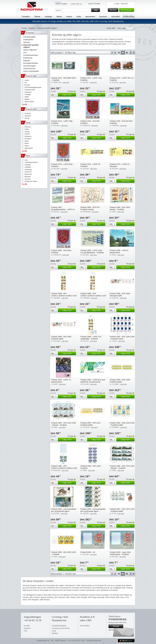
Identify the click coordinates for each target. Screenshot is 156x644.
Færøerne (28, 136)
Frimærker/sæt (30, 90)
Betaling (55, 633)
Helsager (28, 94)
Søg (97, 10)
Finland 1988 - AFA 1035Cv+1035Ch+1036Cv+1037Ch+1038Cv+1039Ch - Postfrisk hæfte (102, 296)
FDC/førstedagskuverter (33, 87)
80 (123, 53)
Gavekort (27, 628)
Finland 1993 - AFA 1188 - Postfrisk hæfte (120, 381)
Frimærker (26, 17)
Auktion (69, 17)
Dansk (58, 4)
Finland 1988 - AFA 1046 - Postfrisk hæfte (62, 338)
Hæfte (27, 97)
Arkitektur (28, 167)
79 (119, 53)
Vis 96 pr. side (70, 53)
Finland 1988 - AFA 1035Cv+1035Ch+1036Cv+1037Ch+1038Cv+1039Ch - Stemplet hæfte (73, 296)
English (64, 4)
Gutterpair (28, 92)
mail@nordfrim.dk (94, 640)
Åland (27, 143)
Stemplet (28, 116)
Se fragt (53, 91)
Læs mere (112, 630)
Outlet (79, 17)
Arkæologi (28, 169)
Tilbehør (37, 17)
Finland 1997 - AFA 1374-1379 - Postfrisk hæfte (122, 510)
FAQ (25, 631)
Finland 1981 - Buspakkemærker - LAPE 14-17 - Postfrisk (63, 209)
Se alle (24, 104)
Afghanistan (29, 148)
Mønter (59, 17)
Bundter (27, 85)
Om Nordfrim (85, 626)
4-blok (27, 80)
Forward (131, 53)
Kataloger (49, 17)
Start (112, 53)
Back (115, 53)
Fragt (54, 631)
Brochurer (103, 17)
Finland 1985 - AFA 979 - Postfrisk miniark (90, 208)
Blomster (28, 177)
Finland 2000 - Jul (88, 552)
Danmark (28, 127)
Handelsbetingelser (59, 626)
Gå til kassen (127, 10)
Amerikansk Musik (31, 162)
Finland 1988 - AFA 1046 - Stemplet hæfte (120, 295)
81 (127, 53)
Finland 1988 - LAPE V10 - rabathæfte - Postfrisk (91, 338)
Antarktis (28, 165)
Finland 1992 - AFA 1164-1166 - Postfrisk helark (122, 338)
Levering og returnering (61, 628)
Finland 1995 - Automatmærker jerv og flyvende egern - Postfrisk (64, 511)
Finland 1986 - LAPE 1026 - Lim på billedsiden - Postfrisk (92, 251)
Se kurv (114, 10)
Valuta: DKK (76, 4)
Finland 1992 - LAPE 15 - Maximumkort (61, 381)
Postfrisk (28, 113)
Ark (26, 83)
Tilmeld (118, 626)
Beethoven (28, 174)
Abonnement (90, 17)
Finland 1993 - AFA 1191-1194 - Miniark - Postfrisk (64, 424)
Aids (26, 160)
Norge (27, 129)
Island (27, 141)
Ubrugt (27, 118)
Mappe (27, 99)
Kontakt (97, 4)
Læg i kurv (69, 95)
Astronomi (28, 172)
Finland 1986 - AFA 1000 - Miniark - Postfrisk (120, 208)
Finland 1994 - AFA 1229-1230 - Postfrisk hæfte (122, 424)
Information (116, 17)
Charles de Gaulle (31, 181)
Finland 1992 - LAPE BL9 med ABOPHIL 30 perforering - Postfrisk (93, 382)
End (134, 53)
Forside (24, 28)
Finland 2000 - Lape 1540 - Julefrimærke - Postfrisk (121, 553)
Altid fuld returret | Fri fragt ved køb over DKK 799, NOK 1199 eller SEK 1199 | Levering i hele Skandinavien (78, 21)
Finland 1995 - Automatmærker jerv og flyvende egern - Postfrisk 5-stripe (93, 511)
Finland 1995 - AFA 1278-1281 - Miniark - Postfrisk (122, 467)
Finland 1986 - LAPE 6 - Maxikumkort (119, 251)
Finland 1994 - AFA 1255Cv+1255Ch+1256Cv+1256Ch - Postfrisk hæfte (66, 468)
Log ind (91, 4)
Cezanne (28, 179)
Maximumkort (29, 102)
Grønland (28, 139)
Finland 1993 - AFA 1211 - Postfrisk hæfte (91, 424)
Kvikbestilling (129, 16)
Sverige (27, 132)
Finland (27, 134)
